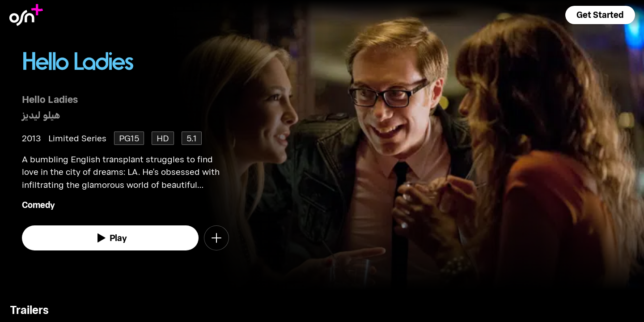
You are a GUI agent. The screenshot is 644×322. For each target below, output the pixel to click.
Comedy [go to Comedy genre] (38, 205)
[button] (600, 15)
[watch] (110, 238)
